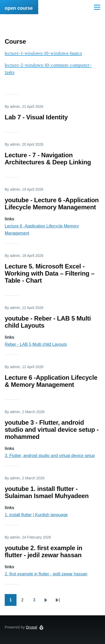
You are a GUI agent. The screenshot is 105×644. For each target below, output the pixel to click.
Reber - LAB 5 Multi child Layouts (36, 344)
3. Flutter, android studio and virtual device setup (50, 456)
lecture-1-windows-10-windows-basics (43, 53)
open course (19, 8)
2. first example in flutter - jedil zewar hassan (46, 574)
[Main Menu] (97, 7)
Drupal (32, 627)
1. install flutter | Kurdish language (36, 515)
